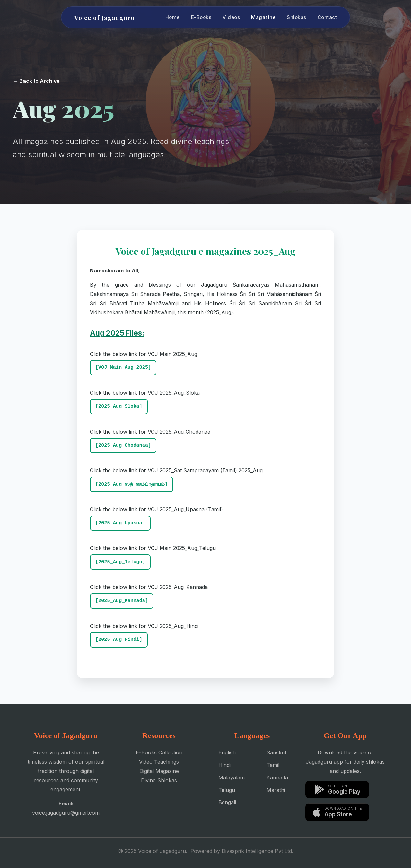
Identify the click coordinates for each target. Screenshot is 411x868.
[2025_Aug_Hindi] (119, 640)
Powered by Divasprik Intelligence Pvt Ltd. (242, 851)
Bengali (227, 802)
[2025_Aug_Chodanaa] (123, 445)
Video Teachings (159, 762)
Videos (231, 17)
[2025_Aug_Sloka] (119, 406)
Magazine (263, 17)
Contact (327, 17)
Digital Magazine (159, 771)
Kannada (277, 778)
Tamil (273, 765)
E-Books (201, 17)
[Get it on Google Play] (337, 790)
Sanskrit (276, 752)
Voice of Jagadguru (105, 17)
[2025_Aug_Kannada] (122, 601)
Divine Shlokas (159, 780)
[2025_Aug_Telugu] (120, 562)
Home (173, 17)
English (227, 752)
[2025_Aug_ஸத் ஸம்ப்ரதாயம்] (131, 484)
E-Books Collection (159, 752)
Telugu (227, 790)
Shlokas (297, 17)
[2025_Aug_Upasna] (120, 523)
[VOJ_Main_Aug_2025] (123, 367)
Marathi (276, 790)
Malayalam (232, 778)
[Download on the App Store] (337, 812)
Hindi (224, 765)
